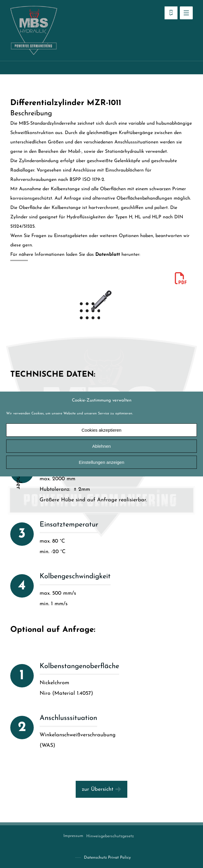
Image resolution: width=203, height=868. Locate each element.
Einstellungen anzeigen (101, 462)
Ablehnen (101, 446)
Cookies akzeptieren (101, 430)
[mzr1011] (181, 278)
